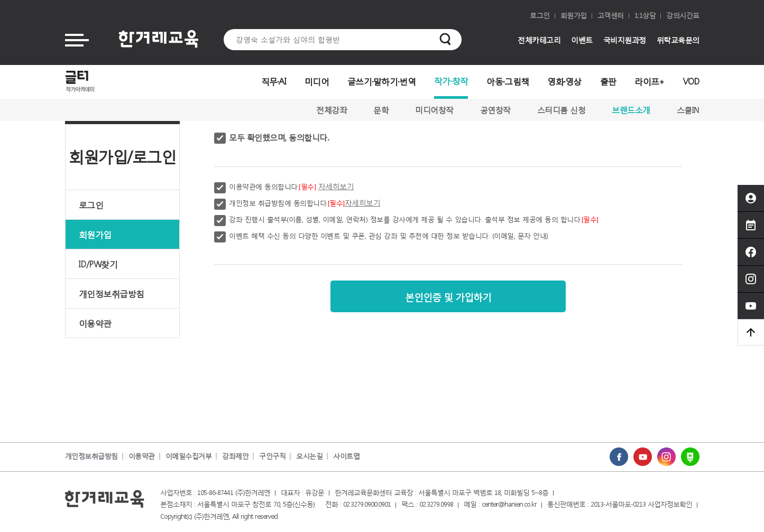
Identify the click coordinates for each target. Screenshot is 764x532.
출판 (608, 81)
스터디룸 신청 (562, 110)
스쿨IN (688, 110)
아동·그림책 (508, 81)
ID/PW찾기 (98, 264)
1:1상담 (645, 16)
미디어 (317, 81)
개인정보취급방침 (112, 293)
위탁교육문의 (678, 40)
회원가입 (574, 16)
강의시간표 (683, 16)
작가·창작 (451, 81)
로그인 (540, 16)
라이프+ (649, 81)
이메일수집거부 (189, 456)
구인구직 (272, 456)
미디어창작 (434, 110)
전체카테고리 (539, 40)
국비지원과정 (625, 40)
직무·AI (274, 81)
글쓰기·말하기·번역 (381, 81)
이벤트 (582, 40)
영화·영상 (564, 81)
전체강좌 (332, 110)
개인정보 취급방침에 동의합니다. (305, 203)
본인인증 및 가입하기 (448, 296)
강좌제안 (235, 456)
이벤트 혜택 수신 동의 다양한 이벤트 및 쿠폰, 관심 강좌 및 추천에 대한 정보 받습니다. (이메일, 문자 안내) (389, 236)
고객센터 (611, 16)
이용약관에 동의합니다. (291, 186)
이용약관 (95, 323)
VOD (691, 81)
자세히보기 (336, 186)
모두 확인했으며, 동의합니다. (279, 137)
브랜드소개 (631, 110)
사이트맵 (346, 456)
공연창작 (495, 110)
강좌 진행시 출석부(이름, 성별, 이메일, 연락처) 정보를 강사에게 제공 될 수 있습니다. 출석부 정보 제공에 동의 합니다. (414, 220)
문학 (381, 110)
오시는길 (309, 456)
